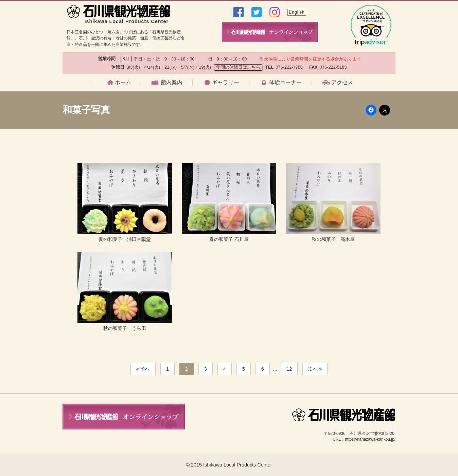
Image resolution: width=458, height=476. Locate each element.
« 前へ (143, 369)
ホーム (123, 83)
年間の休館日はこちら (238, 67)
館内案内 (172, 83)
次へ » (315, 369)
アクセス (342, 83)
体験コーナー (285, 83)
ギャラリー (226, 83)
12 (289, 369)
